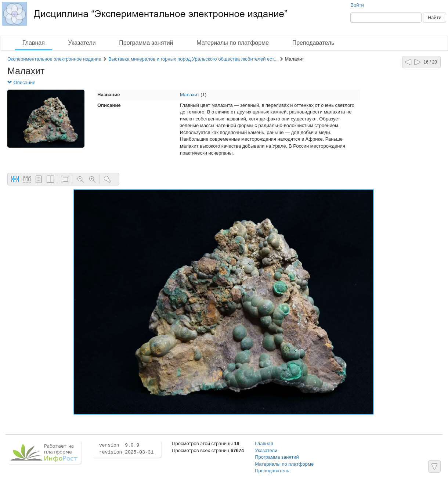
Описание (21, 82)
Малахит (190, 95)
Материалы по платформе (233, 43)
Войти (357, 5)
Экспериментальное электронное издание (54, 59)
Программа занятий (146, 43)
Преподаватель (313, 43)
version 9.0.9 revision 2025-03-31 (126, 449)
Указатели (82, 43)
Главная (34, 43)
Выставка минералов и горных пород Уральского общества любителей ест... (193, 59)
